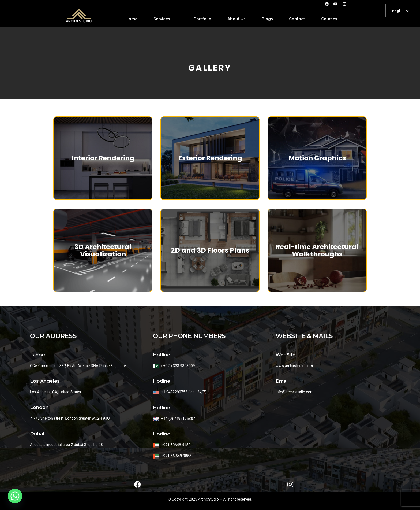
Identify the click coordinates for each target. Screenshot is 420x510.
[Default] (398, 11)
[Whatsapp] (15, 496)
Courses (329, 19)
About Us (237, 19)
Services (165, 19)
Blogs (267, 19)
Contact (297, 19)
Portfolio (202, 19)
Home (132, 19)
